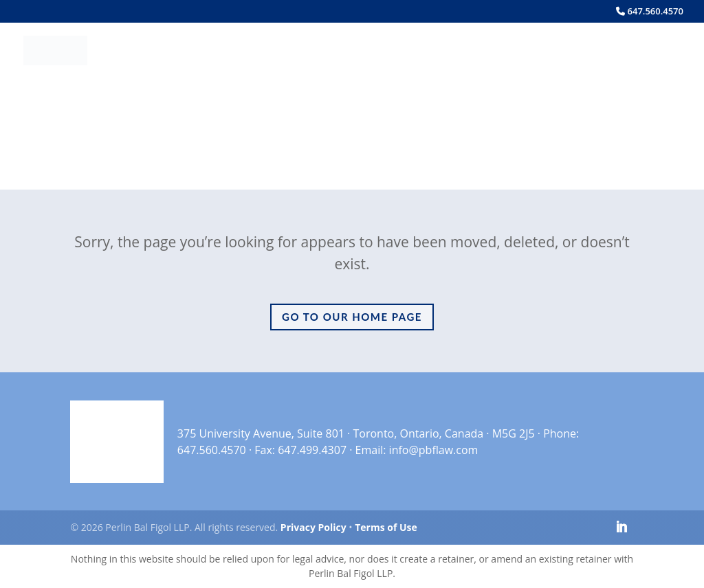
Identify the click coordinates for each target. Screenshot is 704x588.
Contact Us (618, 51)
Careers (542, 51)
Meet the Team (293, 51)
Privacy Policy (313, 527)
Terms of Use (386, 527)
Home (214, 51)
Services (394, 51)
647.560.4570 (650, 12)
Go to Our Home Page (352, 317)
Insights (475, 51)
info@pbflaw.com (434, 450)
